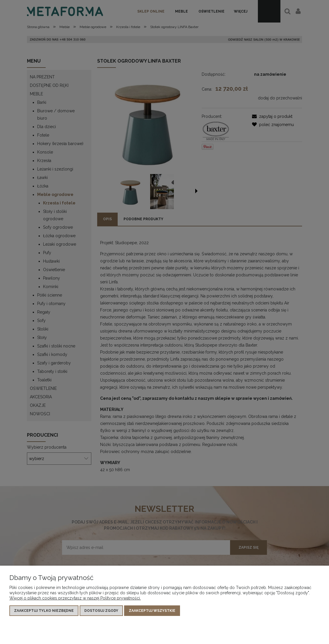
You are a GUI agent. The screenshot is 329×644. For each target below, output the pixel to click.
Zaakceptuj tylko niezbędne (44, 611)
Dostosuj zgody (101, 611)
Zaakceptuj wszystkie (152, 611)
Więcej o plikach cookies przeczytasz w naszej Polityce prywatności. (75, 598)
